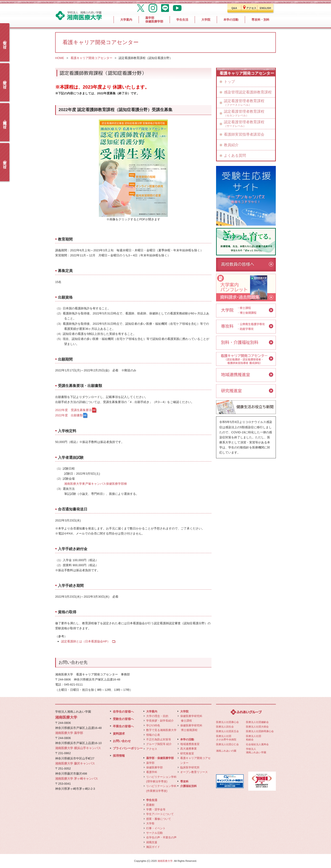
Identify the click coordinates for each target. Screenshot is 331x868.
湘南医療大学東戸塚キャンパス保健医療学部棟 (96, 484)
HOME (60, 58)
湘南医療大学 (165, 861)
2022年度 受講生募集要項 (73, 410)
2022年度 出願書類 (69, 415)
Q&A (234, 8)
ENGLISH (265, 8)
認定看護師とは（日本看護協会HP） (86, 641)
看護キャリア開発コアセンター (91, 58)
